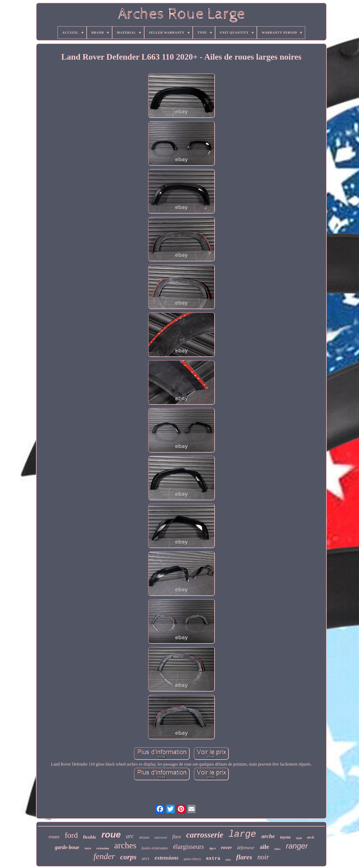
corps (128, 857)
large (242, 834)
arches (125, 845)
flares (244, 857)
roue (111, 834)
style (299, 838)
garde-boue (67, 847)
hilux (278, 849)
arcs (146, 858)
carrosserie (205, 835)
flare (177, 837)
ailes (228, 860)
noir (263, 857)
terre (88, 848)
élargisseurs (189, 847)
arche (268, 836)
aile (264, 847)
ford (71, 835)
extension (103, 848)
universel (161, 837)
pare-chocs (192, 859)
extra (213, 859)
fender (104, 856)
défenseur (246, 848)
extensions (167, 858)
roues (54, 837)
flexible (90, 837)
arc (130, 836)
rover (226, 847)
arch (310, 837)
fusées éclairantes (155, 848)
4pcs (213, 848)
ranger (297, 846)
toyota (285, 837)
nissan (144, 837)
